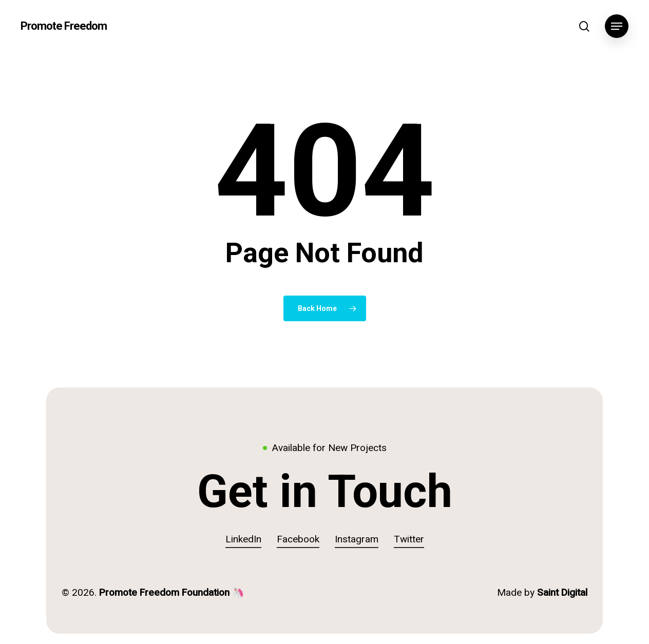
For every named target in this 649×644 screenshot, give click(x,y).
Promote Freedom (64, 26)
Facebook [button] (298, 539)
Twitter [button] (409, 539)
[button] (617, 26)
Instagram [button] (357, 539)
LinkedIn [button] (243, 539)
